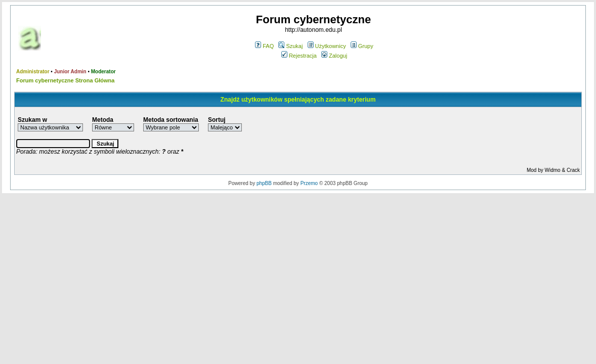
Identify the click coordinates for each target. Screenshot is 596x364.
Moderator (103, 72)
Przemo (309, 183)
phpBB (264, 183)
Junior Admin (70, 72)
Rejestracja (299, 56)
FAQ (264, 46)
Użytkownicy (327, 46)
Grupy (362, 46)
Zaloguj (334, 56)
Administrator (33, 72)
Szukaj (290, 46)
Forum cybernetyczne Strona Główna (65, 80)
